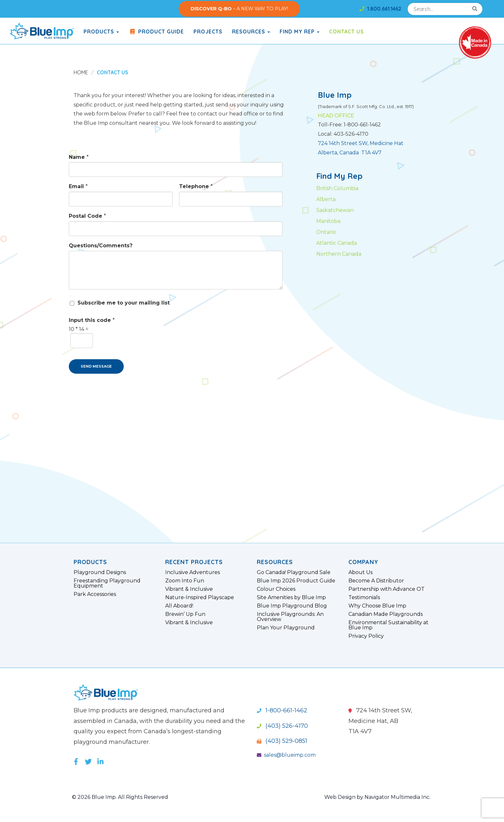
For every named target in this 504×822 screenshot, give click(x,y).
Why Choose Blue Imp (377, 606)
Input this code (92, 320)
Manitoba (328, 221)
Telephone (196, 186)
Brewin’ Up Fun (185, 614)
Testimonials (364, 598)
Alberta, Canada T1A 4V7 (350, 153)
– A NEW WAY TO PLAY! (239, 9)
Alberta (326, 199)
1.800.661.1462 (380, 9)
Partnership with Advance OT (387, 589)
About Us (360, 572)
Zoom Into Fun (185, 581)
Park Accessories (95, 594)
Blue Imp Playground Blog (292, 606)
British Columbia (337, 188)
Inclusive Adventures (193, 572)
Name (79, 157)
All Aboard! (179, 606)
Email (78, 186)
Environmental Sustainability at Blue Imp (388, 625)
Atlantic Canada (337, 243)
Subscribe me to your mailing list (124, 303)
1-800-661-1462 (282, 710)
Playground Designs (100, 572)
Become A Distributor (376, 581)
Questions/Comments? (101, 246)
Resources (251, 32)
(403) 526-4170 (282, 726)
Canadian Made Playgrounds (386, 614)
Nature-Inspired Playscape (200, 598)
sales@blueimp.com (286, 755)
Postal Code (87, 216)
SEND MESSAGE (96, 366)
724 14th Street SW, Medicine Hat (361, 143)
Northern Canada (339, 254)
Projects (208, 32)
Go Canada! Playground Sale (294, 572)
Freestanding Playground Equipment (107, 583)
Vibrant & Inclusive (189, 589)
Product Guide (156, 32)
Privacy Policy (366, 636)
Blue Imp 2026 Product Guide (296, 581)
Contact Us (346, 32)
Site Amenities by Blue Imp (291, 598)
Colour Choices (276, 589)
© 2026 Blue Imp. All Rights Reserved (120, 797)
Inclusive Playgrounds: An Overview (290, 617)
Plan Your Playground (286, 628)
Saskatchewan (335, 210)
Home (81, 72)
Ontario (326, 232)
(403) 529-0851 (282, 741)
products (101, 32)
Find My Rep (300, 32)
